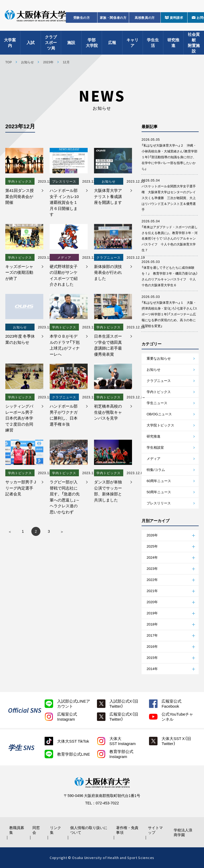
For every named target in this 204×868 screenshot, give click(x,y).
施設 (71, 42)
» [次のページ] (62, 531)
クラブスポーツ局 (51, 42)
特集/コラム (156, 470)
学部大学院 (92, 43)
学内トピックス (159, 392)
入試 (31, 42)
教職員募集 (17, 830)
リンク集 (56, 830)
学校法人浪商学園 (183, 832)
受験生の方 (82, 17)
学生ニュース (157, 403)
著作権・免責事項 (127, 830)
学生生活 (153, 43)
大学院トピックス (160, 425)
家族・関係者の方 (113, 17)
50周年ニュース (159, 492)
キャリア (132, 43)
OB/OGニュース (159, 414)
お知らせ (102, 99)
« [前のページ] (10, 531)
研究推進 (173, 43)
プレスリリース (159, 503)
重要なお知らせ (159, 358)
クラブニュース (159, 380)
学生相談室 (155, 447)
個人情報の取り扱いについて (89, 830)
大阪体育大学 (35, 16)
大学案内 (10, 43)
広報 (112, 42)
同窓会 (36, 830)
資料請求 (176, 17)
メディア (154, 458)
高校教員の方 (145, 17)
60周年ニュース (159, 481)
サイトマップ (155, 830)
